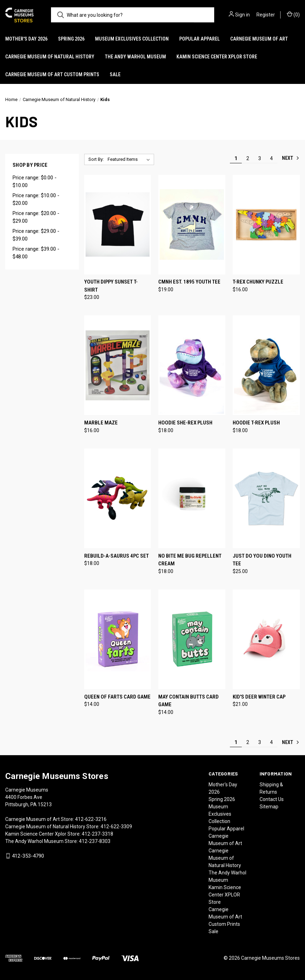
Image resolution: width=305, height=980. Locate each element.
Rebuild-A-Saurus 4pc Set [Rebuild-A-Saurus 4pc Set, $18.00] (117, 556)
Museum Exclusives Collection (132, 39)
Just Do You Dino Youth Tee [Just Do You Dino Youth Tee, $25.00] (262, 560)
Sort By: (96, 159)
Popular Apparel (199, 39)
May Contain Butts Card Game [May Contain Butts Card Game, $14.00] (188, 701)
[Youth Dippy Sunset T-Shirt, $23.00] (118, 225)
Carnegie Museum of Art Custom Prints (52, 74)
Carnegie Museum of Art (259, 39)
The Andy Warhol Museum (135, 57)
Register (266, 15)
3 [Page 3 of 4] (260, 158)
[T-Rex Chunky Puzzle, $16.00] (266, 225)
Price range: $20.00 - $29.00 (36, 217)
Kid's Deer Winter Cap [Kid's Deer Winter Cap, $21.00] (259, 697)
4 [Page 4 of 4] (271, 158)
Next (291, 158)
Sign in (242, 15)
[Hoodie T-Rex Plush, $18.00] (266, 365)
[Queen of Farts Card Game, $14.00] (118, 639)
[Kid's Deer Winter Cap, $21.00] (266, 639)
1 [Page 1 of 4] (236, 158)
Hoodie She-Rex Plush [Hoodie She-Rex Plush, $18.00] (185, 423)
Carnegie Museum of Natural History (50, 57)
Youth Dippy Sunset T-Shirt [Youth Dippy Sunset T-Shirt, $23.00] (111, 286)
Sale (115, 74)
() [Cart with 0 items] (293, 14)
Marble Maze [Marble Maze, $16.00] (101, 423)
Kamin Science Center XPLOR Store (217, 57)
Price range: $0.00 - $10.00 (35, 182)
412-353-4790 (28, 856)
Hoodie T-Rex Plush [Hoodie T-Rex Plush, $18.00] (256, 423)
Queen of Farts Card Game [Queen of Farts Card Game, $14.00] (117, 697)
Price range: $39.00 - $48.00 (36, 253)
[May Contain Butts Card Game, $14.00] (192, 639)
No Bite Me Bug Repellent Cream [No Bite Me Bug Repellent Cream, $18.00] (190, 560)
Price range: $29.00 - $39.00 (36, 235)
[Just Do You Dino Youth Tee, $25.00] (266, 498)
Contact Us (272, 799)
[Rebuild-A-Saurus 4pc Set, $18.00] (118, 498)
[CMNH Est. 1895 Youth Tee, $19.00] (192, 225)
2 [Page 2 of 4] (248, 158)
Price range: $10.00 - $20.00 (36, 199)
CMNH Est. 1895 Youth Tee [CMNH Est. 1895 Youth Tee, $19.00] (189, 282)
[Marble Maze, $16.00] (118, 365)
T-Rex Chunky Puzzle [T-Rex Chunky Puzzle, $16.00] (258, 282)
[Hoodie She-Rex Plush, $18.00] (192, 365)
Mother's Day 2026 (26, 39)
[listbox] (130, 159)
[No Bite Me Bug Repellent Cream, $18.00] (192, 498)
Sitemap (269, 807)
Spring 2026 (71, 39)
